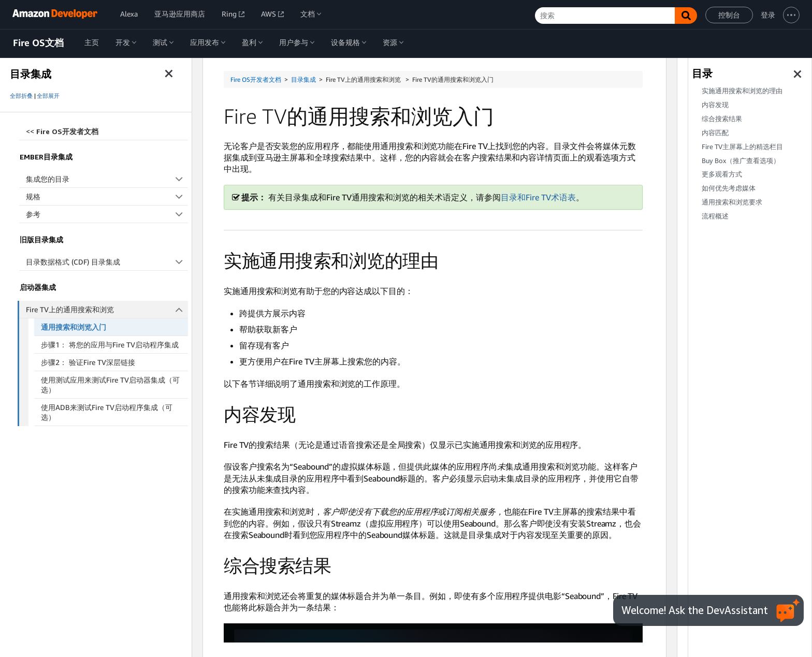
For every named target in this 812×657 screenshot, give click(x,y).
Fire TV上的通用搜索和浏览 (107, 309)
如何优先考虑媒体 (729, 188)
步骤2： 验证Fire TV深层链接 (88, 362)
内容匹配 (715, 133)
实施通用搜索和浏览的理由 (742, 91)
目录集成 (303, 79)
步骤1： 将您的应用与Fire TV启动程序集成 (110, 345)
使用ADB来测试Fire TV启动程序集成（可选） (107, 412)
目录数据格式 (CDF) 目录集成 (107, 262)
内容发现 (715, 105)
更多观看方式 (722, 174)
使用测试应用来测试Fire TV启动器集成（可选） (110, 385)
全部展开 (48, 96)
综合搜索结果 (722, 119)
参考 (107, 214)
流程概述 (715, 216)
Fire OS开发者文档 (256, 79)
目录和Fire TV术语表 (538, 197)
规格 (107, 196)
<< (62, 131)
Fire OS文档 (38, 43)
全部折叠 (21, 96)
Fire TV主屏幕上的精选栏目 (742, 147)
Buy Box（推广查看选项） (741, 161)
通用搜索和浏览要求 (732, 202)
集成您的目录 (107, 179)
